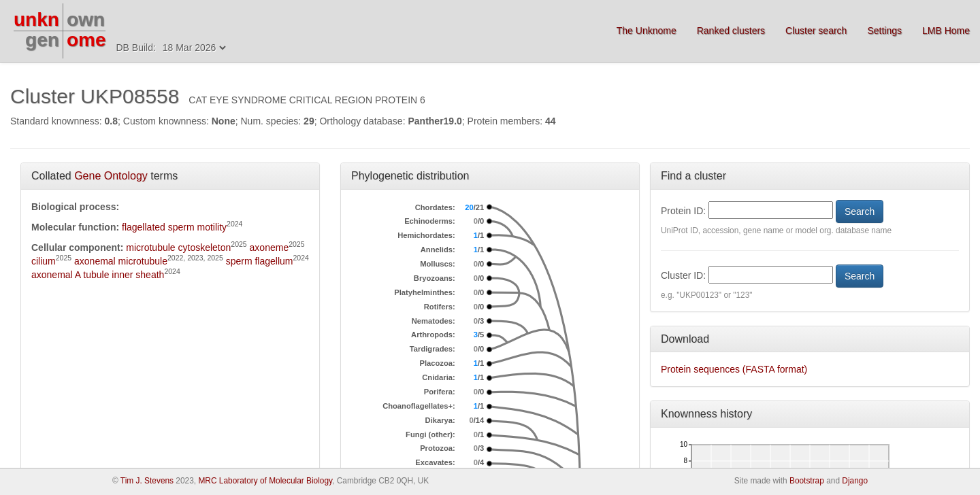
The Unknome (647, 31)
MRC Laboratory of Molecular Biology (265, 481)
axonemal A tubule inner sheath (98, 275)
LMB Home (946, 31)
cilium (44, 261)
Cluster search (816, 31)
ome (86, 40)
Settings (884, 31)
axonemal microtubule (121, 261)
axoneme (269, 247)
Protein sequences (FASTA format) (734, 369)
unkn (36, 19)
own (86, 19)
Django (855, 481)
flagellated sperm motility (174, 227)
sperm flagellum (260, 261)
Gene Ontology (111, 176)
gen (42, 40)
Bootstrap (807, 481)
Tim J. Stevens (147, 481)
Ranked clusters (731, 31)
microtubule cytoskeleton (178, 247)
